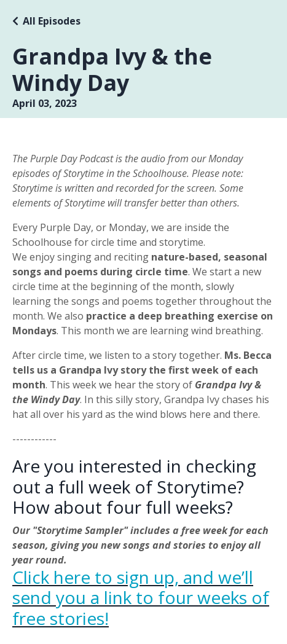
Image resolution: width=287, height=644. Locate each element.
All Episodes (52, 21)
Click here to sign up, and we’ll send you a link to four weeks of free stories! (141, 598)
